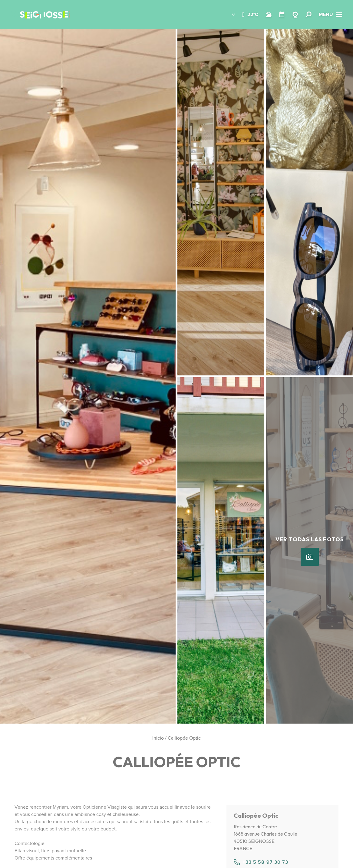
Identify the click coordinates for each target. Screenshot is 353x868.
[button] (229, 15)
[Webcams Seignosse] (295, 15)
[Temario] (282, 15)
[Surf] (269, 15)
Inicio (158, 738)
